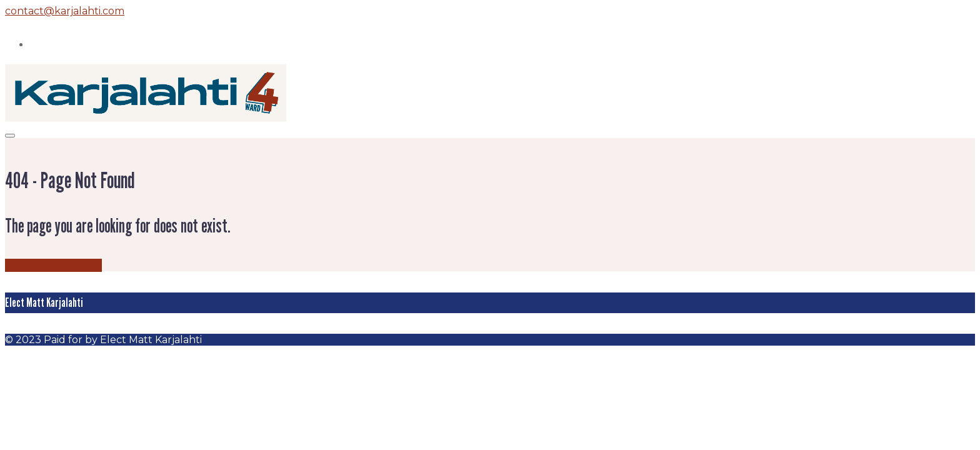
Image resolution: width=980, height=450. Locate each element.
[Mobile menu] (10, 136)
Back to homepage (53, 265)
